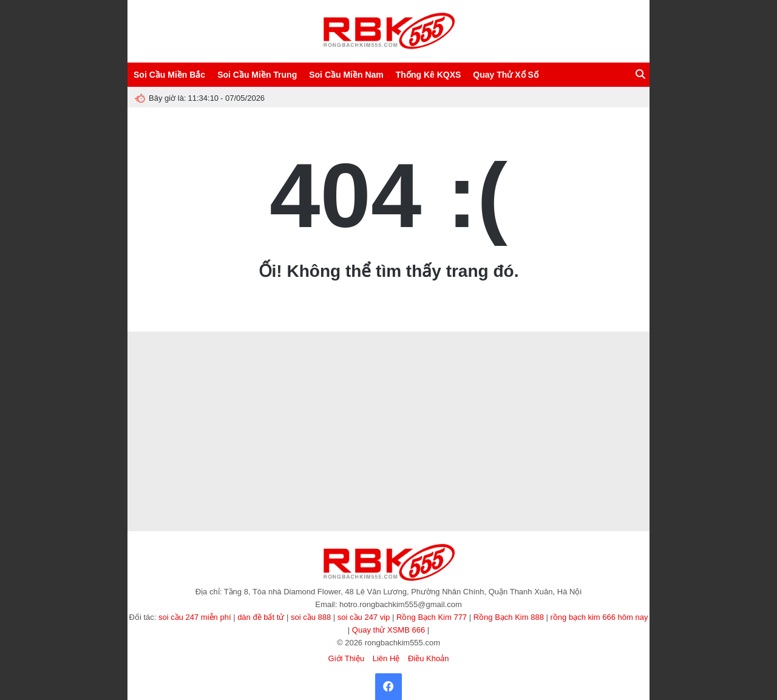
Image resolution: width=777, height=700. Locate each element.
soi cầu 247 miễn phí (195, 617)
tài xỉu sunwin (618, 488)
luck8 (224, 423)
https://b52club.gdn (408, 488)
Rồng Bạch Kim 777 (432, 617)
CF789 (558, 351)
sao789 (411, 409)
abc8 (222, 380)
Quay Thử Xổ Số (505, 75)
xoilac (270, 365)
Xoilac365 (552, 488)
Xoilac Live (453, 488)
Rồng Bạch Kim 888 (509, 617)
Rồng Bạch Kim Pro (386, 351)
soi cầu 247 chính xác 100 (468, 423)
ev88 (378, 459)
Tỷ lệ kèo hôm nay (316, 394)
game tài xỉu (612, 473)
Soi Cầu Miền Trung (257, 75)
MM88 (561, 459)
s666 (243, 459)
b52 (182, 423)
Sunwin (443, 380)
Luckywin (471, 380)
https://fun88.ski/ (596, 459)
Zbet (274, 409)
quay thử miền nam (593, 423)
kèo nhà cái (577, 409)
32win (429, 438)
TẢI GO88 (507, 473)
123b (540, 394)
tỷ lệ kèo (629, 380)
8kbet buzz (541, 409)
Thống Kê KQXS (429, 75)
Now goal (509, 365)
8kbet (158, 380)
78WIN (310, 459)
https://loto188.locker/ (343, 423)
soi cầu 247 (567, 394)
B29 (636, 365)
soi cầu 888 (311, 617)
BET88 (163, 423)
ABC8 (344, 351)
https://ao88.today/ (373, 438)
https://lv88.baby (368, 394)
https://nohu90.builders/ (214, 473)
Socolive (319, 351)
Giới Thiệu (347, 658)
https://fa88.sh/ (619, 409)
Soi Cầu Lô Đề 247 (164, 351)
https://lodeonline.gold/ (411, 473)
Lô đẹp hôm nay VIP (310, 365)
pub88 (483, 365)
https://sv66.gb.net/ (350, 473)
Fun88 (435, 409)
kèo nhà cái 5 (222, 409)
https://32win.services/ (312, 380)
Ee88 (450, 438)
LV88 (410, 438)
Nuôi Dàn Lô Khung (599, 351)
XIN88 (140, 423)
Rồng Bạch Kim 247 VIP (482, 351)
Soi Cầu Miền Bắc (169, 75)
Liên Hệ (386, 658)
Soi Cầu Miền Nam (346, 75)
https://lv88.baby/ (274, 459)
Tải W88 (166, 409)
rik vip (454, 473)
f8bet (243, 423)
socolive (634, 459)
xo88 (271, 380)
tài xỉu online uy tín (588, 380)
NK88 (469, 438)
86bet (249, 488)
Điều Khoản (428, 658)
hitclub (497, 380)
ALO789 (355, 459)
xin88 (388, 365)
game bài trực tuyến (615, 394)
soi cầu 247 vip (364, 617)
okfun (143, 409)
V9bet (249, 365)
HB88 (618, 365)
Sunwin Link (359, 365)
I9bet (598, 365)
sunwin (293, 488)
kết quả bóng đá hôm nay (435, 365)
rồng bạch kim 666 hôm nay (599, 617)
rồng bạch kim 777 (402, 423)
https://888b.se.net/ (276, 473)
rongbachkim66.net (373, 380)
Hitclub (332, 409)
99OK (191, 409)
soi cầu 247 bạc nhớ (437, 459)
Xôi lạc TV (520, 488)
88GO (210, 365)
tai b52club (269, 423)
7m (453, 409)
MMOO (491, 409)
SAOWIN (532, 351)
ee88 (230, 365)
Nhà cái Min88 (191, 380)
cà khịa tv (583, 488)
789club (147, 473)
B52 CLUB (361, 409)
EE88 (397, 459)
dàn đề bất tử (261, 617)
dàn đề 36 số (526, 423)
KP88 (365, 502)
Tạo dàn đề (147, 394)
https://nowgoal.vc (402, 502)
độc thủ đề (363, 488)
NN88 (475, 394)
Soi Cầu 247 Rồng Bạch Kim (508, 459)
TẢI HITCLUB (219, 488)
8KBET (181, 459)
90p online (487, 488)
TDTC (388, 409)
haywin (518, 394)
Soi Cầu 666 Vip (281, 351)
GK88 (403, 394)
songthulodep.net (534, 380)
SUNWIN (416, 380)
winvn (203, 459)
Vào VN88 (330, 438)
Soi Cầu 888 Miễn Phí (224, 351)
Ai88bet (299, 423)
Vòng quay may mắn (240, 394)
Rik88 (294, 409)
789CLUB (246, 380)
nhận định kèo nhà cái (556, 365)
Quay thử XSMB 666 (388, 630)
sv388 (496, 394)
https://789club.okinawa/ (558, 473)
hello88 (202, 423)
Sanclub (478, 473)
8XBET (188, 365)
